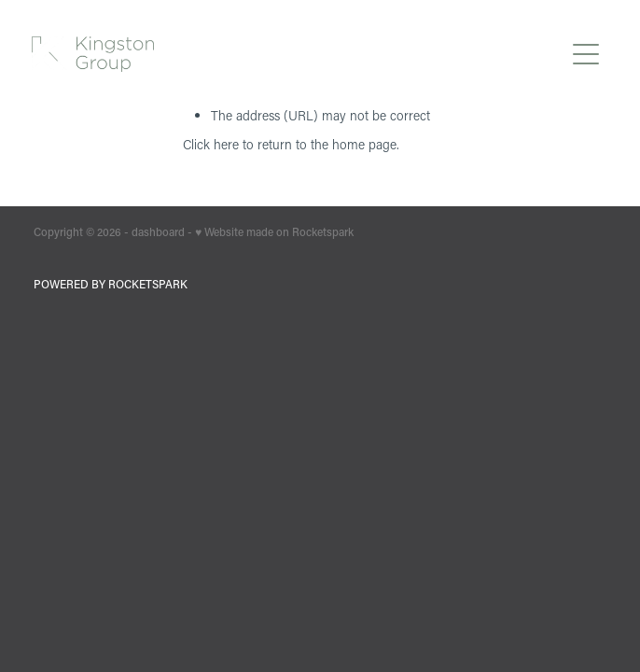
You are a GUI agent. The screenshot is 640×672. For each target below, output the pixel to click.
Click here (211, 144)
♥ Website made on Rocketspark (274, 231)
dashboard (158, 231)
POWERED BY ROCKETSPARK (111, 284)
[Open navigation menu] (586, 54)
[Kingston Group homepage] (297, 54)
